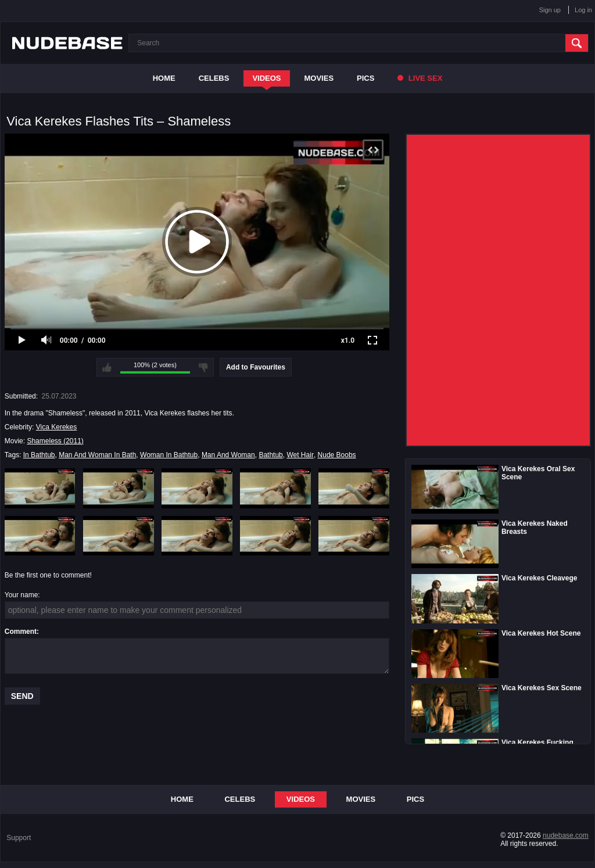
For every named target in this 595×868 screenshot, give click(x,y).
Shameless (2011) (55, 441)
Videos (266, 78)
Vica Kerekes (56, 427)
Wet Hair (300, 455)
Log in (583, 10)
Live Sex (420, 78)
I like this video (107, 367)
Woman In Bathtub (169, 455)
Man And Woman (228, 455)
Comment (21, 632)
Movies (319, 78)
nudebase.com (566, 835)
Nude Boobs (337, 455)
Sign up (550, 10)
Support (19, 838)
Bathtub (270, 455)
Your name (21, 595)
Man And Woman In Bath (97, 455)
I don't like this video (203, 367)
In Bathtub (39, 455)
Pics (365, 78)
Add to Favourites (256, 367)
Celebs (214, 78)
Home (164, 78)
